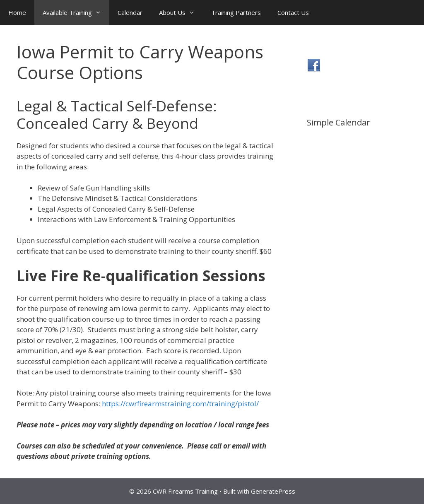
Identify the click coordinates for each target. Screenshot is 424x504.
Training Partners (236, 12)
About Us (181, 12)
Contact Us (293, 12)
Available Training (76, 12)
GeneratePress (273, 491)
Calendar (130, 12)
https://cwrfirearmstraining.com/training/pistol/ (181, 404)
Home (17, 12)
